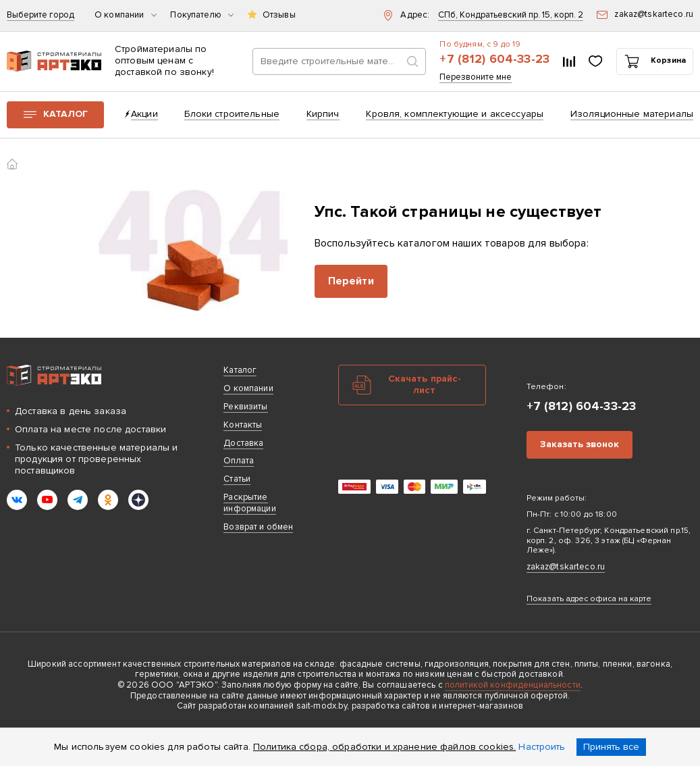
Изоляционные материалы (632, 114)
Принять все (611, 747)
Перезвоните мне (476, 77)
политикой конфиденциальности (513, 685)
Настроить (542, 747)
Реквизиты (245, 407)
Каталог (65, 114)
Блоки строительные (232, 114)
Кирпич (323, 114)
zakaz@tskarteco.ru (566, 567)
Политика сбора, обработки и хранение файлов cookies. (384, 747)
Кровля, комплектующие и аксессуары (455, 114)
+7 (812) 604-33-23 (494, 59)
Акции (144, 114)
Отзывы (279, 15)
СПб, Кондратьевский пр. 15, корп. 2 (511, 15)
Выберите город (41, 15)
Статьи (237, 479)
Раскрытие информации (249, 503)
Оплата (239, 461)
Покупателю (202, 15)
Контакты (243, 425)
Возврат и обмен (258, 527)
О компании (126, 15)
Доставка (243, 443)
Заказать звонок (580, 444)
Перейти (351, 281)
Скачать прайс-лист (425, 384)
